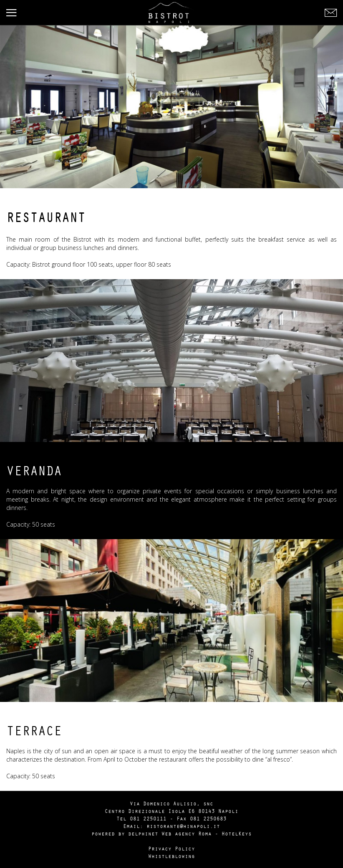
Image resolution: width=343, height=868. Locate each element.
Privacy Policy (171, 848)
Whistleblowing (171, 856)
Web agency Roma (187, 833)
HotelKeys (237, 833)
